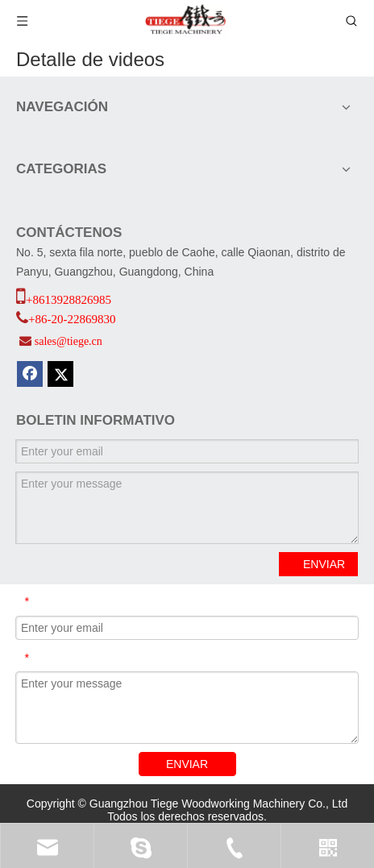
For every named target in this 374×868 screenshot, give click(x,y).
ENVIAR (324, 564)
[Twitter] (60, 374)
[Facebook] (30, 374)
